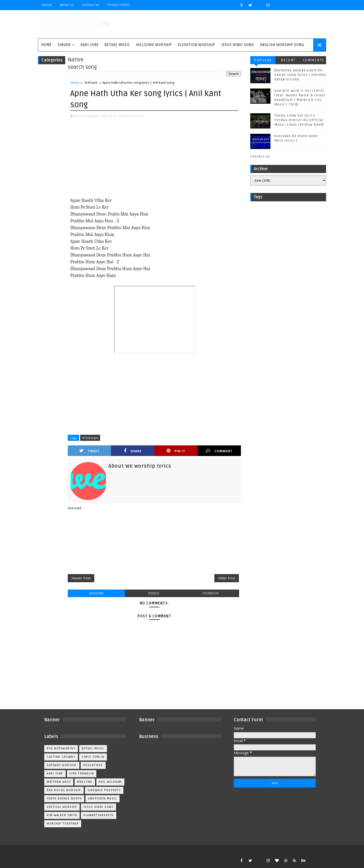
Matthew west (59, 782)
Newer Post (81, 578)
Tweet (89, 451)
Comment (219, 451)
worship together (63, 824)
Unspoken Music (103, 799)
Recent (288, 60)
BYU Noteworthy (61, 748)
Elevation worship (197, 45)
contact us (260, 157)
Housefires (93, 765)
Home (47, 5)
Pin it (176, 451)
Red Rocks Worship (64, 790)
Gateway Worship (62, 765)
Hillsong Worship (154, 45)
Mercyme (85, 782)
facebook (211, 593)
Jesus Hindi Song (238, 45)
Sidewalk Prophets (104, 790)
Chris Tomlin (93, 757)
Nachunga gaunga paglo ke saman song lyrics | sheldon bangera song (300, 75)
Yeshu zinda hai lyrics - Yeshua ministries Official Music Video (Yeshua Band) (299, 120)
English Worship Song (282, 45)
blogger (96, 593)
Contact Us (91, 5)
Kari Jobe (90, 45)
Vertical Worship (62, 807)
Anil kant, (137, 116)
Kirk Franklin (82, 774)
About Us (67, 5)
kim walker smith (62, 815)
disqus (154, 593)
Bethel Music (117, 45)
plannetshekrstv (99, 815)
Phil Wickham (110, 782)
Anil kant (91, 82)
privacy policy (119, 5)
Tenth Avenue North (64, 799)
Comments (313, 60)
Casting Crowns (61, 757)
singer (64, 45)
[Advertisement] (154, 162)
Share (133, 451)
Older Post (227, 578)
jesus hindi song (98, 807)
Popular (263, 60)
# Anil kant (90, 438)
